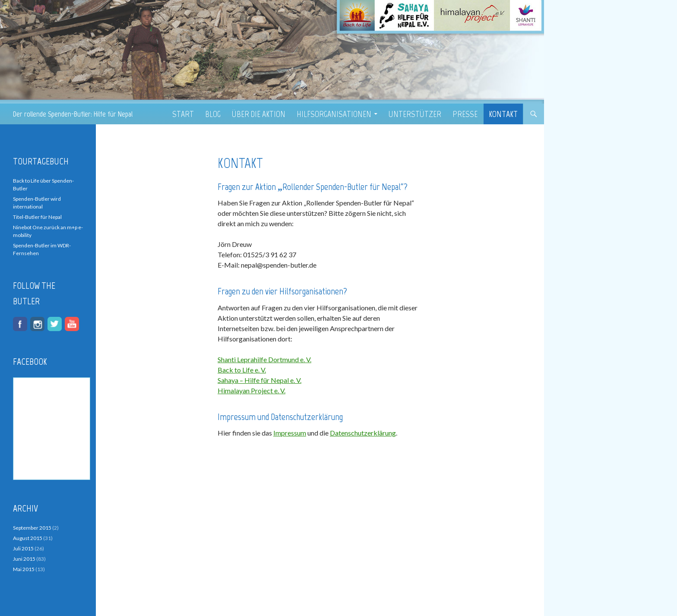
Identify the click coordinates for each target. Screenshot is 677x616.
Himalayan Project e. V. (252, 390)
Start (183, 114)
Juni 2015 (24, 559)
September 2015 (32, 528)
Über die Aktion (259, 114)
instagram (37, 324)
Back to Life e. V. (242, 370)
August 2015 (28, 538)
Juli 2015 (23, 548)
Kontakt (503, 114)
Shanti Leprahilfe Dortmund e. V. (264, 359)
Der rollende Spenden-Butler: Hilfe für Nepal (73, 114)
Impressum (290, 433)
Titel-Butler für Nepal (37, 217)
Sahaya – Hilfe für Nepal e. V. (259, 380)
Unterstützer (415, 114)
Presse (465, 114)
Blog (213, 114)
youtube (72, 324)
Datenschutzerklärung (363, 433)
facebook (20, 324)
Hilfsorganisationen (334, 114)
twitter (55, 324)
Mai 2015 (24, 569)
